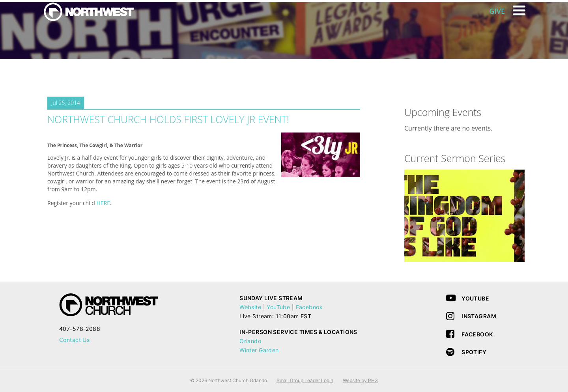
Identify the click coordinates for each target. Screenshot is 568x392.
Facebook (309, 307)
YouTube (278, 307)
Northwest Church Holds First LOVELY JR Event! (168, 119)
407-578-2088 (80, 329)
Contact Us (74, 340)
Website (250, 307)
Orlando (250, 341)
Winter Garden (259, 350)
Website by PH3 (360, 380)
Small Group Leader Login (305, 380)
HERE (103, 203)
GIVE (497, 11)
